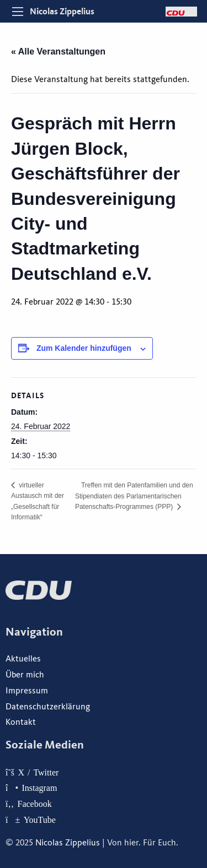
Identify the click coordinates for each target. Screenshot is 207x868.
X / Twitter (38, 772)
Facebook (35, 804)
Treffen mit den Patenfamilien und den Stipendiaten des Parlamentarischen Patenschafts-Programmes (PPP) (134, 496)
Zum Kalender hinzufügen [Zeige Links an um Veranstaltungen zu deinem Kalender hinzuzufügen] (84, 348)
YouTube (40, 820)
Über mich (25, 675)
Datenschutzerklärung (48, 707)
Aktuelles (23, 659)
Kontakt (21, 722)
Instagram (39, 788)
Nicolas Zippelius (62, 11)
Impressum (27, 691)
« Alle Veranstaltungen (58, 51)
